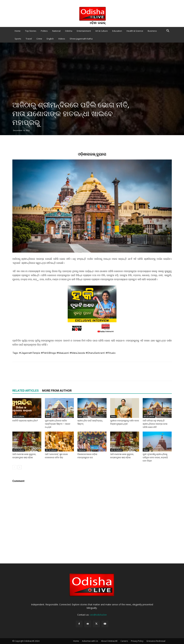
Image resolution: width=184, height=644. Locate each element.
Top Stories (31, 31)
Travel (29, 39)
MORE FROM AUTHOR (57, 391)
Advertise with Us (90, 641)
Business (152, 31)
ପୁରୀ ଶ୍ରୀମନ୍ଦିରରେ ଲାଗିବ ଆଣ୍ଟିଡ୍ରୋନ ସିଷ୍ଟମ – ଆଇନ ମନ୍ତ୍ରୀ (58, 424)
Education (117, 31)
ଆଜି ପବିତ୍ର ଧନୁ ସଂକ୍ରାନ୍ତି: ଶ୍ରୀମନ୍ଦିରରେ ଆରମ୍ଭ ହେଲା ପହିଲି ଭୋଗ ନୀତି (155, 424)
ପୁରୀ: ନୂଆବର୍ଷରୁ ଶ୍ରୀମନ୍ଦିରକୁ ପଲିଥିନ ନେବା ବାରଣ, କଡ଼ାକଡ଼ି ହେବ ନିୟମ (155, 457)
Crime (39, 39)
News (48, 416)
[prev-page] (14, 467)
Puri (80, 416)
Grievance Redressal (156, 641)
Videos (62, 39)
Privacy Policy (137, 641)
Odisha (69, 31)
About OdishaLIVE (109, 641)
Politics (44, 31)
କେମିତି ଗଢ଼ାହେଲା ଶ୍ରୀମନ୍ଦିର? (25, 421)
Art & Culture (102, 31)
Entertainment (84, 31)
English (50, 39)
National (56, 31)
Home (18, 31)
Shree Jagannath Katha (81, 39)
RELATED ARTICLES (26, 391)
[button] (168, 31)
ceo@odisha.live (98, 615)
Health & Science (135, 31)
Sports (18, 39)
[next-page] (20, 467)
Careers (124, 641)
